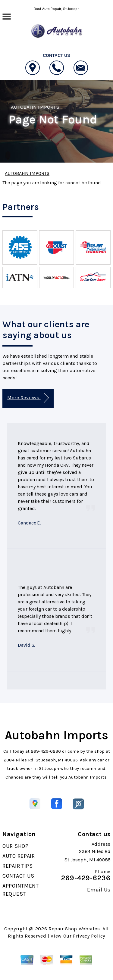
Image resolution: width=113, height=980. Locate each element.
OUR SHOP (16, 846)
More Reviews (28, 398)
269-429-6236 (46, 751)
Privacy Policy (89, 936)
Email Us (99, 890)
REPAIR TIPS (18, 866)
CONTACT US (18, 876)
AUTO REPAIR (19, 856)
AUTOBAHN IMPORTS (35, 107)
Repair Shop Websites (74, 929)
